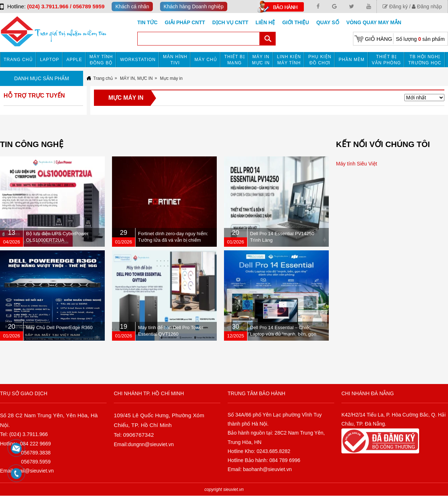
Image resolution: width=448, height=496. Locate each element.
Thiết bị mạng (235, 60)
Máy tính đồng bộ (101, 60)
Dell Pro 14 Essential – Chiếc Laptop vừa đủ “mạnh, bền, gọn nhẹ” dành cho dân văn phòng (283, 334)
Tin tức (147, 22)
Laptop (50, 60)
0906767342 (139, 435)
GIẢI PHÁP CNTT (185, 22)
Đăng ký (395, 7)
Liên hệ (265, 22)
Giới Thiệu (296, 22)
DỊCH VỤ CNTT (231, 22)
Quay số (328, 22)
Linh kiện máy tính (289, 60)
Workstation (138, 60)
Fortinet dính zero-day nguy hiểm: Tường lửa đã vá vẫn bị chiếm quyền (173, 240)
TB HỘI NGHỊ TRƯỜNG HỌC (425, 60)
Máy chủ (206, 60)
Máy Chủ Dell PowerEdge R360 (59, 327)
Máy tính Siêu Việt (357, 164)
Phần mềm (352, 60)
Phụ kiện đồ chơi (320, 60)
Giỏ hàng (378, 39)
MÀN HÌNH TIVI (175, 60)
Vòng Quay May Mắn (374, 22)
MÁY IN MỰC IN (261, 60)
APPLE (74, 60)
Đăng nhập (427, 7)
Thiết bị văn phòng (386, 60)
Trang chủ (18, 60)
